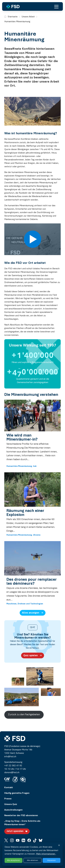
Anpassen (52, 860)
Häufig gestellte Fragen (17, 793)
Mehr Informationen (46, 854)
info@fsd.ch (10, 757)
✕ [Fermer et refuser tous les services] (59, 846)
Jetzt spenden (17, 831)
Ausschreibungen (13, 810)
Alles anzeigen (33, 613)
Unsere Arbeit (28, 17)
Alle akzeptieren (13, 860)
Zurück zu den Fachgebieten (24, 715)
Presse (8, 799)
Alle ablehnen (32, 860)
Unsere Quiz (11, 804)
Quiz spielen (33, 655)
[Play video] (33, 239)
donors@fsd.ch (12, 773)
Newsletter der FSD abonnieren (21, 816)
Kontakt (9, 788)
